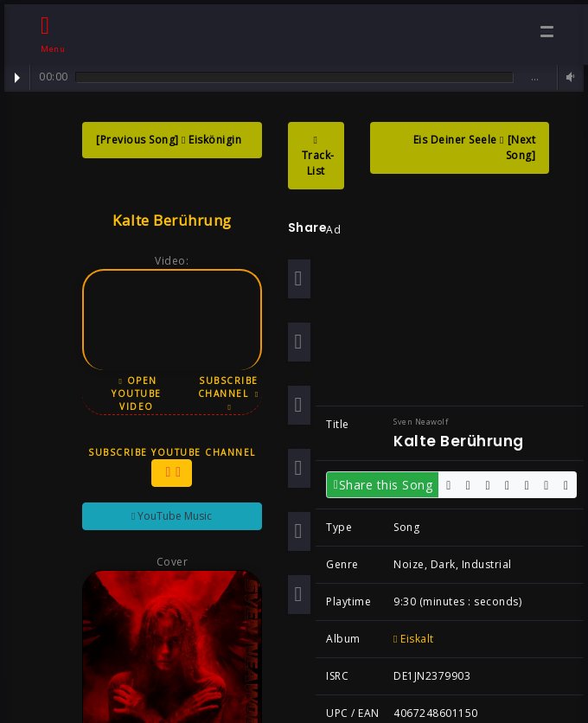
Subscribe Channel (224, 393)
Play (17, 78)
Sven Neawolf (415, 422)
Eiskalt (409, 639)
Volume (568, 77)
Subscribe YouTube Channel (167, 467)
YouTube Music (166, 516)
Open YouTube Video (131, 393)
